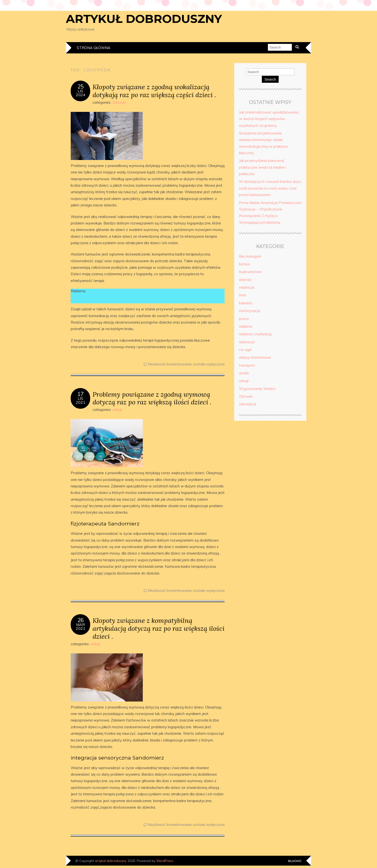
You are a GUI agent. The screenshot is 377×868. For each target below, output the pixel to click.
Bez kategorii (250, 256)
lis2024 (81, 93)
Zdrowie (119, 102)
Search (270, 79)
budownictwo (250, 272)
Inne (242, 295)
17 (81, 394)
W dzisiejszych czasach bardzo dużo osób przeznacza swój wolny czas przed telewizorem (270, 188)
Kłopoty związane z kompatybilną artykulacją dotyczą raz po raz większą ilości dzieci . (159, 628)
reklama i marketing (255, 334)
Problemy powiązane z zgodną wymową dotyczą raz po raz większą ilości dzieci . (152, 398)
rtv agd (245, 350)
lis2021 (81, 400)
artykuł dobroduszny (144, 19)
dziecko (245, 280)
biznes (244, 264)
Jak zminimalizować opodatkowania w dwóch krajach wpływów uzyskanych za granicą (269, 119)
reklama (246, 326)
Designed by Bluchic (295, 861)
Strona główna (94, 48)
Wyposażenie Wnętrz (257, 389)
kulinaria (246, 303)
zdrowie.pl (248, 404)
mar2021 (81, 626)
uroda (244, 373)
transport (247, 365)
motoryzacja (250, 311)
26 (81, 620)
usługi (117, 410)
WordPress (165, 861)
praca (244, 319)
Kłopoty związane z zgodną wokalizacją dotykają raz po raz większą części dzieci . (154, 91)
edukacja (247, 287)
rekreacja (247, 342)
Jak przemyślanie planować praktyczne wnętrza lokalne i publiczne (263, 167)
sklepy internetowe (255, 357)
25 (81, 87)
